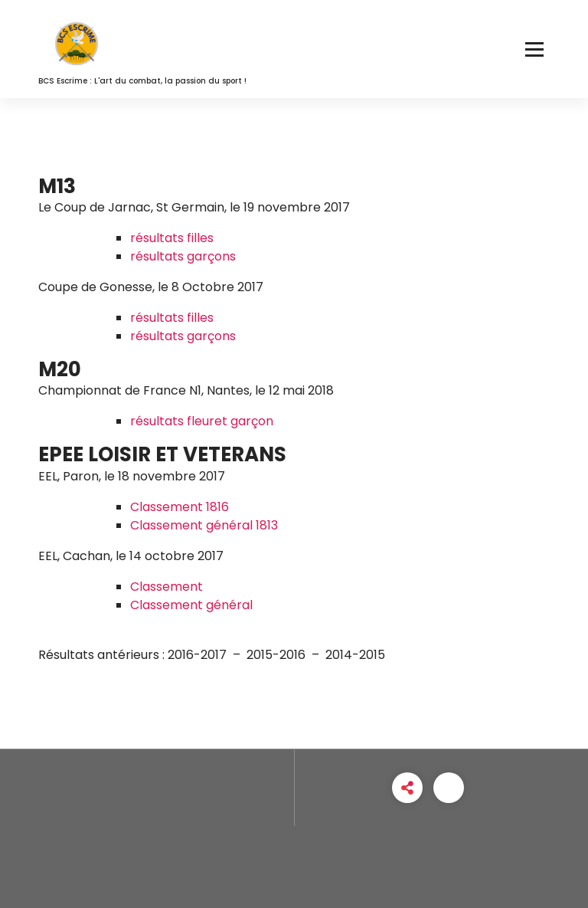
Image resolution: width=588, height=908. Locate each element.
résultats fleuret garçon (202, 421)
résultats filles (172, 238)
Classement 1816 (180, 507)
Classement (167, 587)
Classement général (191, 605)
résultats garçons (183, 256)
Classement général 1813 (204, 525)
